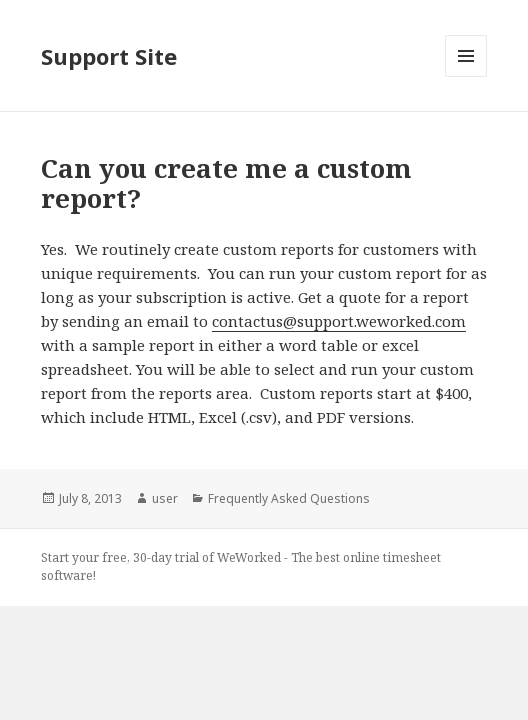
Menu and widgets (466, 76)
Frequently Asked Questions (289, 498)
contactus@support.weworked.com (339, 321)
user (165, 498)
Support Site (109, 56)
